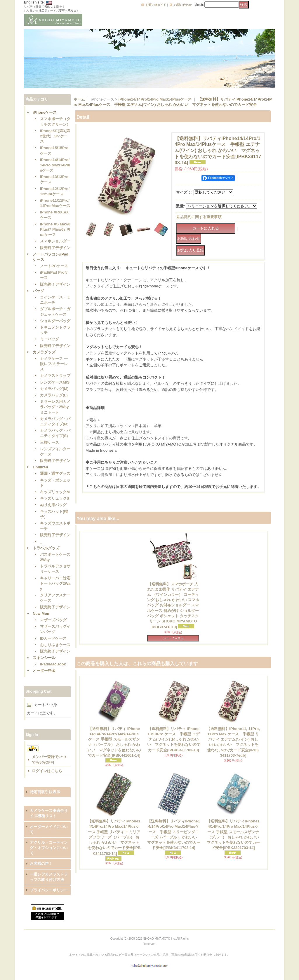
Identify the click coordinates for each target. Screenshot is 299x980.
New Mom (42, 614)
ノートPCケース (54, 266)
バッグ (38, 291)
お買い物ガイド (156, 5)
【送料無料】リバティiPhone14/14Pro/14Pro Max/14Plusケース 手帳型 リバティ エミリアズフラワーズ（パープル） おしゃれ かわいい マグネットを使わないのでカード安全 (114, 837)
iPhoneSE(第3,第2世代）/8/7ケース (55, 136)
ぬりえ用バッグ (53, 505)
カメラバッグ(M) (54, 389)
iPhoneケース (45, 112)
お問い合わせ (183, 5)
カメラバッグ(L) (54, 395)
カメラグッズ (44, 352)
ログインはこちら (47, 771)
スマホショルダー (55, 241)
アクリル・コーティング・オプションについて (49, 848)
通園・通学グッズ (55, 473)
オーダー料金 (44, 671)
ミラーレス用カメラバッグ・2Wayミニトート (55, 407)
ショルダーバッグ (55, 321)
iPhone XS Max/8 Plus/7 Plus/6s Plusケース (55, 229)
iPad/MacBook (53, 664)
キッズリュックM (55, 492)
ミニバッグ (49, 339)
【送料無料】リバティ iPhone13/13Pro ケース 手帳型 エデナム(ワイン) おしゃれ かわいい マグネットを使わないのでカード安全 (174, 739)
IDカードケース (53, 638)
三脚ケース (49, 442)
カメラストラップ (55, 376)
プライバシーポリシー (49, 890)
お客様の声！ (41, 863)
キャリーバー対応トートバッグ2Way (55, 583)
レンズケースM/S (55, 382)
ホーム (79, 99)
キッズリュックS (55, 498)
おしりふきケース (55, 645)
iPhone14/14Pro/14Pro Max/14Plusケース (55, 165)
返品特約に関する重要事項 (199, 217)
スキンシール (44, 658)
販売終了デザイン (55, 248)
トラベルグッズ (46, 548)
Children (40, 467)
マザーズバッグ (53, 620)
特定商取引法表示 (45, 792)
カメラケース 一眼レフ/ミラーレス (54, 364)
